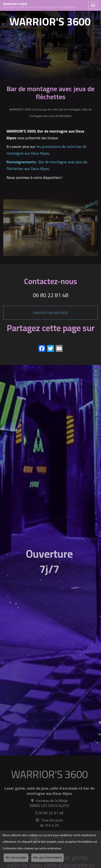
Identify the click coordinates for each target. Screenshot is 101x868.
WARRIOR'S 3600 (45, 5)
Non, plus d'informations (48, 858)
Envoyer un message (51, 313)
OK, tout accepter (16, 858)
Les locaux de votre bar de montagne (57, 109)
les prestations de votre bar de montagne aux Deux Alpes (47, 150)
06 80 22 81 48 (50, 295)
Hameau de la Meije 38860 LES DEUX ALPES (48, 803)
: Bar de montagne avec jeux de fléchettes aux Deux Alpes (47, 165)
